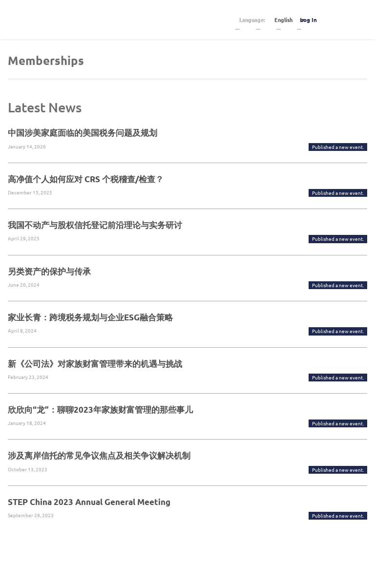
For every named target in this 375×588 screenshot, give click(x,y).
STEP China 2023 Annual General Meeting (89, 502)
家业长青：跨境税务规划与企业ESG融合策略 (90, 317)
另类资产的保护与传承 (49, 271)
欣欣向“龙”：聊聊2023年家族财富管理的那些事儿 (100, 409)
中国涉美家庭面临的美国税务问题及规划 (83, 133)
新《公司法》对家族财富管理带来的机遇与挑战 (95, 364)
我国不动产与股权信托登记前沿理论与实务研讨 (95, 225)
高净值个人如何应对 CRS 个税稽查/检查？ (86, 179)
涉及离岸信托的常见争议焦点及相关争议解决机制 (99, 455)
